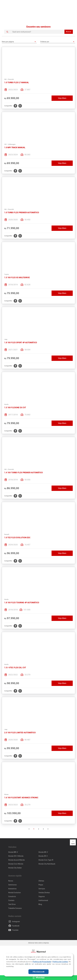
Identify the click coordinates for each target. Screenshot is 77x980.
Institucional (43, 900)
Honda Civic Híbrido (16, 864)
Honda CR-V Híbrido (16, 856)
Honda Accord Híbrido (17, 860)
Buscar (69, 32)
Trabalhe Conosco (15, 908)
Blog (40, 904)
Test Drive (12, 904)
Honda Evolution (15, 893)
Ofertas (41, 881)
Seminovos (12, 885)
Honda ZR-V (43, 856)
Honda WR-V (13, 852)
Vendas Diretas (44, 893)
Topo (73, 842)
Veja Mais (62, 98)
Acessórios (12, 889)
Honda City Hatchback (47, 864)
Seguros (42, 896)
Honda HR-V (43, 852)
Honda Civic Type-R (46, 860)
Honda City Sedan (15, 868)
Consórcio (12, 896)
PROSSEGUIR (39, 972)
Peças (41, 885)
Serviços (42, 889)
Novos (11, 881)
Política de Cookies (60, 962)
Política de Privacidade (42, 962)
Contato (11, 900)
